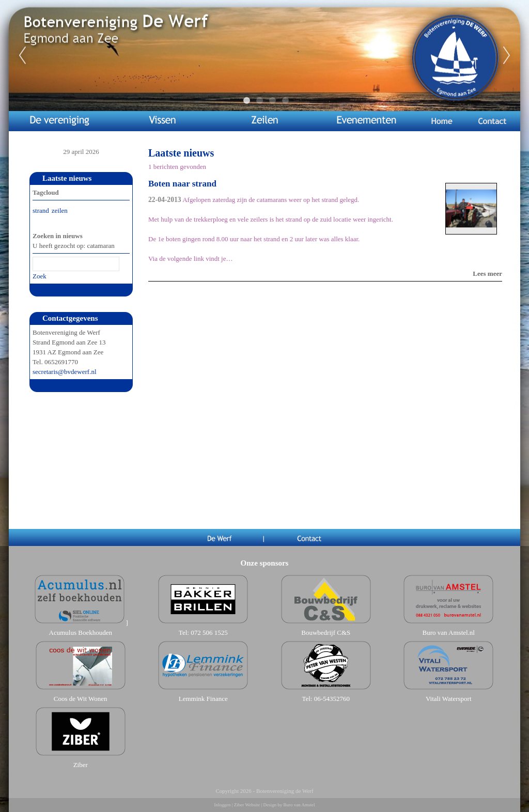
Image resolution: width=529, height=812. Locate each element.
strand (41, 210)
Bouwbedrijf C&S (326, 633)
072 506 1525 (209, 633)
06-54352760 (332, 699)
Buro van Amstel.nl (449, 633)
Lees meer (487, 274)
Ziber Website (247, 805)
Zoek (40, 276)
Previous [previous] (22, 56)
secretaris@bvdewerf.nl (65, 372)
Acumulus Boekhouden (81, 633)
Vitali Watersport (449, 699)
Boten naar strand (182, 184)
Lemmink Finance (203, 699)
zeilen (60, 210)
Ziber (81, 765)
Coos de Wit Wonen (81, 699)
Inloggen (223, 805)
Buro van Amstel (299, 805)
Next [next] (507, 56)
